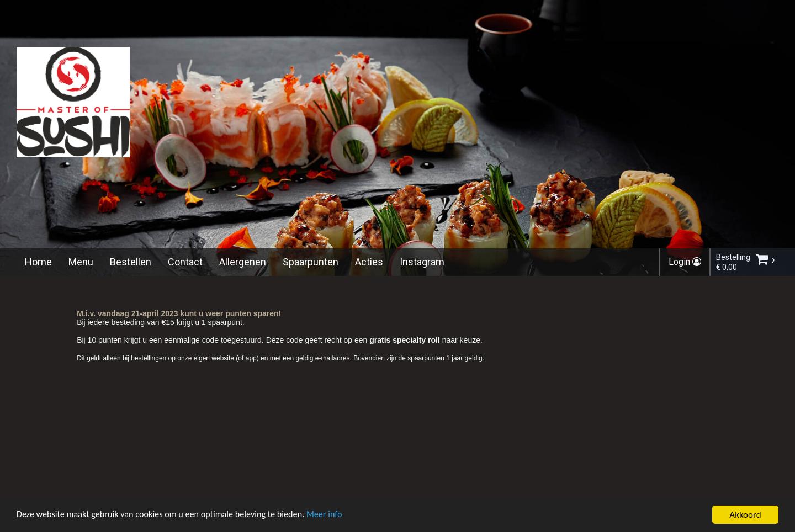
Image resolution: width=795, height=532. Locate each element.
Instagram (422, 262)
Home (38, 262)
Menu (81, 262)
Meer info (340, 517)
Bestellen (131, 262)
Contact (185, 262)
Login (685, 262)
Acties (369, 262)
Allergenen (243, 262)
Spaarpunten (311, 262)
